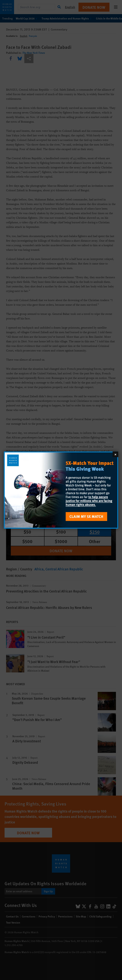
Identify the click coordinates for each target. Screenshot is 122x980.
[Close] (115, 454)
